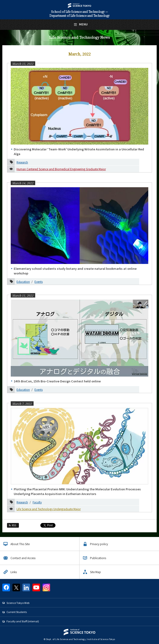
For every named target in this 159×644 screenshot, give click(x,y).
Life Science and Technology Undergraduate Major (49, 509)
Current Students (17, 612)
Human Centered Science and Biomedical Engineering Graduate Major (61, 169)
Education (23, 282)
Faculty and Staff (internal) (23, 621)
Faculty (37, 502)
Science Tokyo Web (18, 603)
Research (22, 162)
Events (39, 282)
